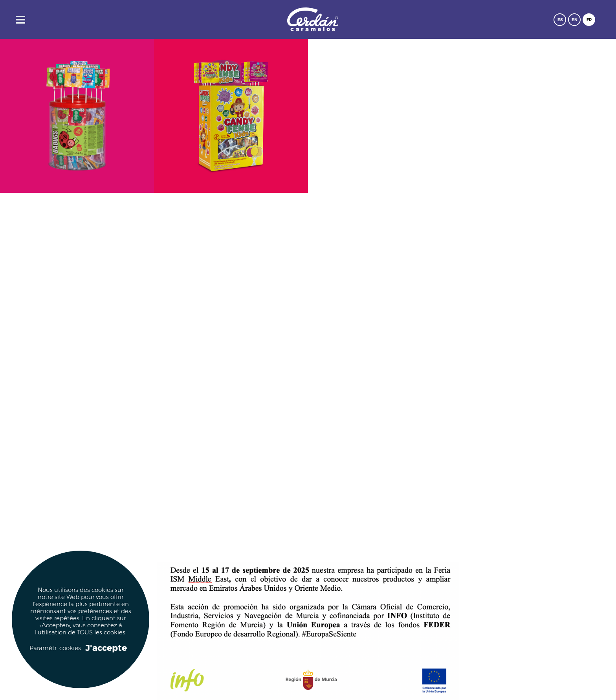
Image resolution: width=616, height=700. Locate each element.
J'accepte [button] (106, 648)
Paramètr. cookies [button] (55, 648)
